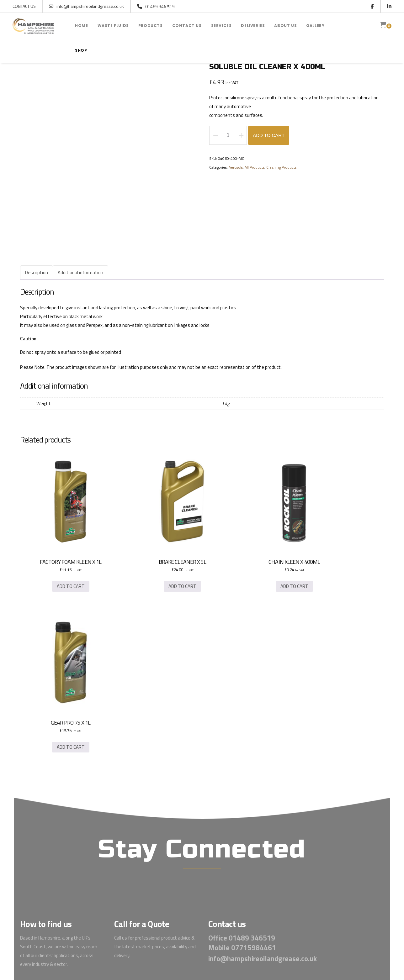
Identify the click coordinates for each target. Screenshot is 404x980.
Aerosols (236, 168)
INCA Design (267, 925)
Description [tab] (37, 273)
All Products (255, 168)
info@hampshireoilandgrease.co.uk (86, 6)
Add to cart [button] (60, 566)
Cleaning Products (281, 168)
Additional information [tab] (80, 273)
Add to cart (269, 136)
